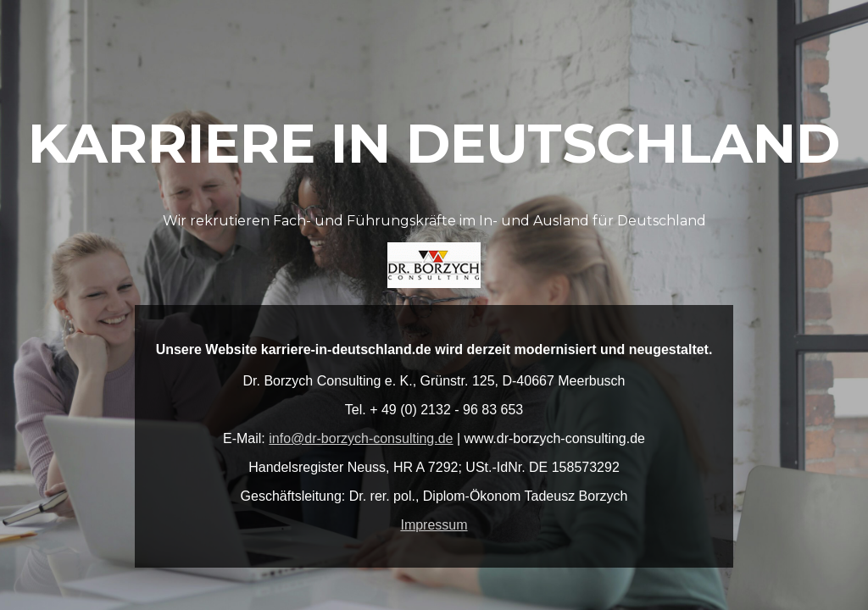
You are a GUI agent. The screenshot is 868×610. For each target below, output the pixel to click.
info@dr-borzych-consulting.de (361, 438)
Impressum (434, 525)
